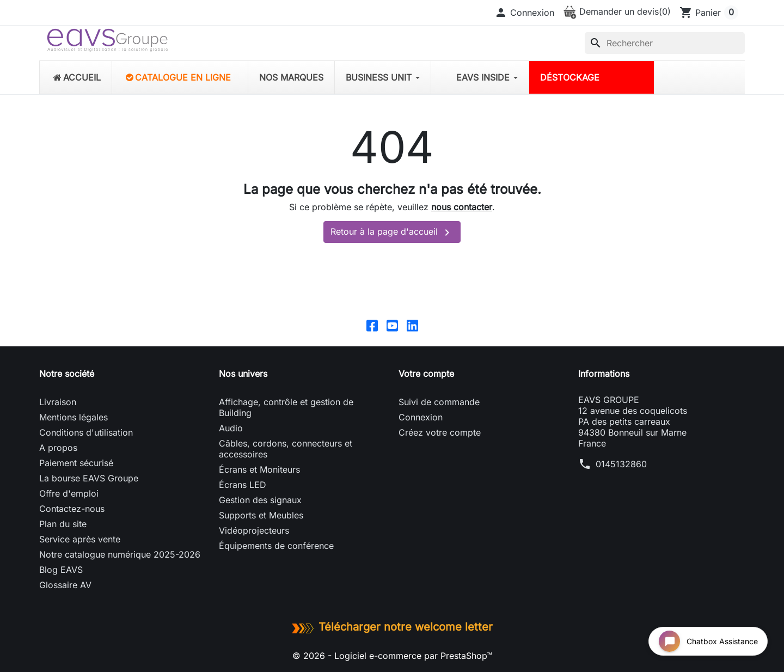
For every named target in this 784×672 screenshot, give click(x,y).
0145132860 (621, 464)
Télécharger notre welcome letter (392, 627)
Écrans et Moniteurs (259, 469)
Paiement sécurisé (76, 463)
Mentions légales (73, 417)
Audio (231, 428)
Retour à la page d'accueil (392, 233)
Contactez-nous (72, 509)
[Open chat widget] (708, 641)
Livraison (58, 402)
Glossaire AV (65, 585)
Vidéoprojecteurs (254, 530)
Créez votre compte (440, 432)
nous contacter (462, 207)
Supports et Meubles (261, 515)
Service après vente (80, 539)
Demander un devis (617, 11)
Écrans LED (243, 485)
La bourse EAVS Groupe (89, 478)
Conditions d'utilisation (86, 432)
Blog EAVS (61, 570)
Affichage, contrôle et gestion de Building (286, 407)
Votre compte (426, 374)
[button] (524, 13)
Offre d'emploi (69, 493)
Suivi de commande (439, 402)
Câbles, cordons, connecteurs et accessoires (286, 449)
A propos (58, 448)
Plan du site (63, 524)
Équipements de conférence (276, 546)
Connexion (421, 417)
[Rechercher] (665, 43)
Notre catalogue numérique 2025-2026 (120, 554)
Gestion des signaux (260, 500)
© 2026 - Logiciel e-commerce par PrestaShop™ (392, 656)
